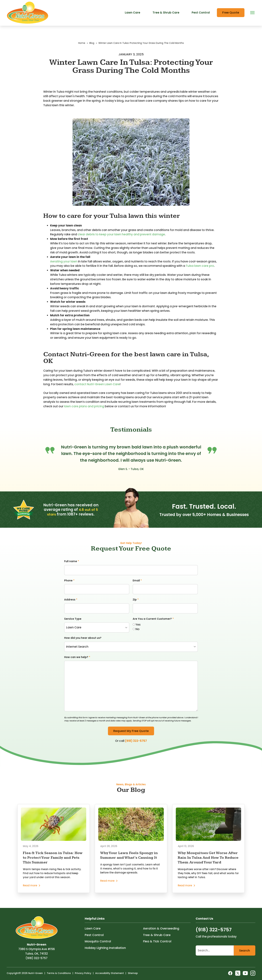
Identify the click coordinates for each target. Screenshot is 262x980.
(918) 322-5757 (136, 745)
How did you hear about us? (83, 642)
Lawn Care (93, 934)
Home (82, 48)
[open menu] (252, 21)
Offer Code (159, 5)
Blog (121, 5)
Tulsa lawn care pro (200, 270)
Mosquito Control (98, 947)
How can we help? (77, 661)
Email (137, 585)
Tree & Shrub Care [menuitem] (166, 21)
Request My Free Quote (131, 735)
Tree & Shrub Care (157, 941)
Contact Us (138, 5)
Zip (136, 604)
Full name (72, 566)
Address (71, 604)
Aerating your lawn (64, 266)
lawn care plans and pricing (84, 411)
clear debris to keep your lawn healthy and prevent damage (121, 239)
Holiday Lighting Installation (105, 953)
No (136, 633)
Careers (87, 5)
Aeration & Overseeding (161, 934)
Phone (69, 585)
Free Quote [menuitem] (231, 21)
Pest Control (94, 941)
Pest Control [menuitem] (201, 21)
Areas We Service (63, 5)
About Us (105, 5)
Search (245, 956)
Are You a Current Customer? (153, 623)
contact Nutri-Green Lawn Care (97, 389)
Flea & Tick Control (157, 947)
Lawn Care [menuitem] (133, 21)
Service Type (73, 623)
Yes (137, 629)
